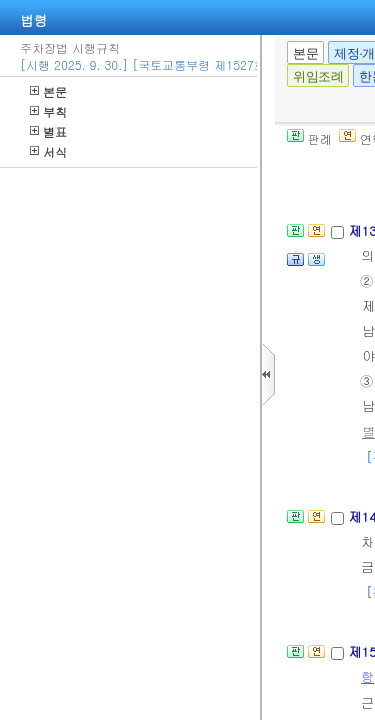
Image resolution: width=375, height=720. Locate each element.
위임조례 (318, 76)
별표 (48, 131)
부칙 (48, 111)
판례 (309, 138)
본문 (48, 91)
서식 (48, 151)
